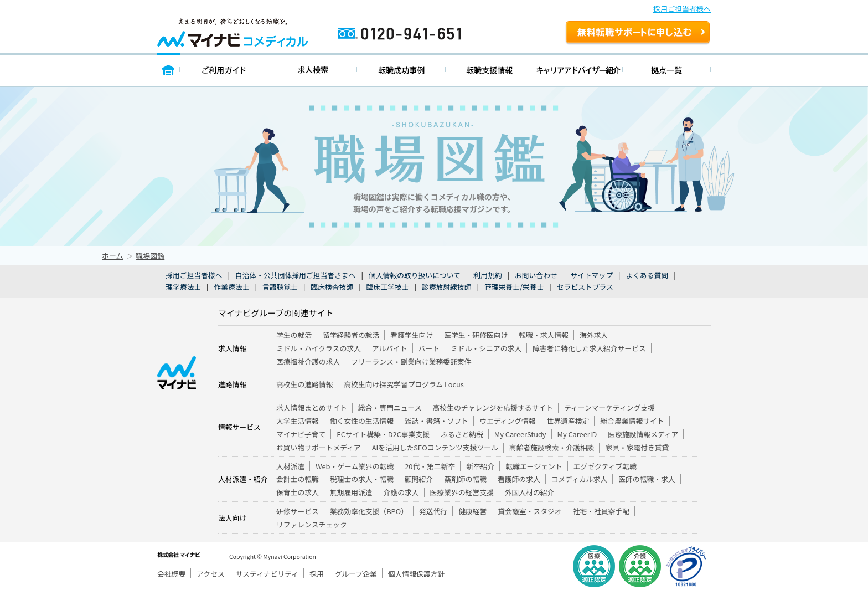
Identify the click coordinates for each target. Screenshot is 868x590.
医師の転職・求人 (647, 479)
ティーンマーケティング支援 (609, 407)
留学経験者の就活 (351, 335)
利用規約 (487, 275)
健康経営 (472, 511)
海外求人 (594, 335)
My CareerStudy (520, 434)
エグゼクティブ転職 (605, 466)
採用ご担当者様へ (682, 9)
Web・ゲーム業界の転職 (355, 466)
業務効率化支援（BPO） (369, 511)
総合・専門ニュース (390, 407)
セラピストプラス (585, 287)
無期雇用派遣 (351, 492)
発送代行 (433, 511)
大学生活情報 (298, 421)
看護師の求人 (519, 479)
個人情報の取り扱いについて (415, 275)
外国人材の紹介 (530, 492)
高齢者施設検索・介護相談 (552, 447)
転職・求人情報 (544, 335)
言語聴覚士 (280, 287)
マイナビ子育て (301, 434)
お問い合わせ (536, 275)
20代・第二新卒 (430, 466)
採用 (317, 574)
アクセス (211, 574)
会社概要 (171, 574)
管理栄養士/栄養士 (514, 287)
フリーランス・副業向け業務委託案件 (411, 361)
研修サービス (298, 511)
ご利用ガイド (224, 70)
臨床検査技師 (332, 287)
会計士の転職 (298, 479)
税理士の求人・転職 (362, 479)
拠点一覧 (667, 70)
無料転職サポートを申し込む (638, 33)
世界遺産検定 (568, 421)
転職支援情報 (490, 70)
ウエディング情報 (507, 421)
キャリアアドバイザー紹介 (578, 70)
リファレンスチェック (312, 524)
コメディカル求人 (579, 479)
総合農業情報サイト (632, 421)
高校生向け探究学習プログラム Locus (404, 384)
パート (429, 348)
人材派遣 (290, 466)
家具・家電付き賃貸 (637, 447)
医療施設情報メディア (643, 434)
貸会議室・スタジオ (529, 511)
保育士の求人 (298, 492)
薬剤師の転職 (465, 479)
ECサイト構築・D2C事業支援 (383, 434)
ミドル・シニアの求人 (486, 348)
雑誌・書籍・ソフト (436, 421)
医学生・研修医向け (476, 335)
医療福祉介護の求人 (308, 361)
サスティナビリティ (267, 574)
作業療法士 (231, 287)
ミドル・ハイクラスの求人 (319, 348)
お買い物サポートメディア (319, 447)
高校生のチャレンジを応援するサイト (493, 407)
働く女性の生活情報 (362, 421)
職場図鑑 (150, 256)
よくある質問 (647, 275)
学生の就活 (294, 335)
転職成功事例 (401, 70)
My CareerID (577, 434)
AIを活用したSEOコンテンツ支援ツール (435, 447)
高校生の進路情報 (304, 384)
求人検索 (313, 70)
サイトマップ (591, 275)
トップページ (169, 70)
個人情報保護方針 (416, 574)
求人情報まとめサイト (312, 407)
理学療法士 (183, 287)
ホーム (113, 256)
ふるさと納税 (462, 434)
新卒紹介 (480, 466)
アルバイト (390, 348)
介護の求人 (401, 492)
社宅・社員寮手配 (601, 511)
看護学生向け (412, 335)
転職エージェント (534, 466)
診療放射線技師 (447, 287)
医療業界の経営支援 (462, 492)
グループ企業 (356, 574)
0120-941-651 (447, 38)
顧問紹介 (419, 479)
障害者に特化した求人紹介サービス (589, 348)
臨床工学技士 (388, 287)
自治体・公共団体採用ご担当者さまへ (296, 275)
